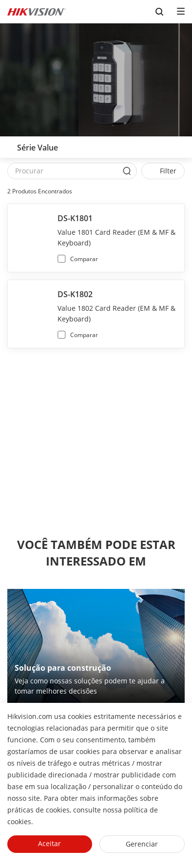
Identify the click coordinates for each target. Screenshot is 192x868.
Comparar (84, 259)
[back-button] (9, 145)
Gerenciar (142, 844)
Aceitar (49, 843)
